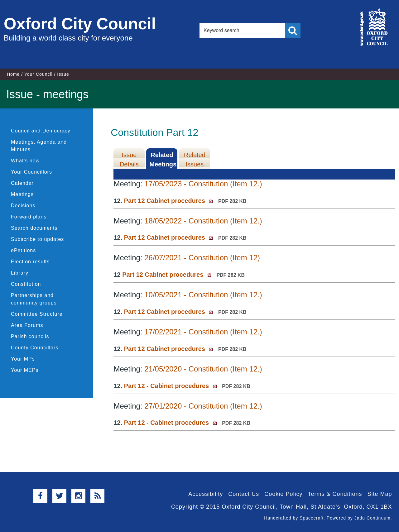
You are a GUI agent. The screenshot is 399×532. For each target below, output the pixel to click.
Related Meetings (163, 160)
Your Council (38, 74)
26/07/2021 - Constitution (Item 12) (202, 258)
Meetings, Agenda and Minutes (39, 146)
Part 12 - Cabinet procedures (187, 386)
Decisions (23, 206)
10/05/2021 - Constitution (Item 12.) (203, 295)
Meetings (22, 194)
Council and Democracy (41, 131)
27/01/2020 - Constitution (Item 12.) (203, 406)
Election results (30, 262)
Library (20, 273)
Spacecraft (312, 518)
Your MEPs (25, 370)
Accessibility (206, 494)
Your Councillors (31, 172)
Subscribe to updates (37, 239)
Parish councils (30, 336)
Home (13, 74)
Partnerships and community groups (34, 299)
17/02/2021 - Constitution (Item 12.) (203, 332)
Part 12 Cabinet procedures (185, 201)
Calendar (22, 183)
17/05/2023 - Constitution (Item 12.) (203, 184)
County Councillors (35, 348)
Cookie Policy (283, 494)
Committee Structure (37, 314)
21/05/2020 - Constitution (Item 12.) (203, 369)
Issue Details (129, 160)
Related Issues (195, 160)
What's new (25, 161)
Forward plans (29, 217)
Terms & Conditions (335, 494)
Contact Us (244, 494)
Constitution (26, 284)
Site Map (380, 494)
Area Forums (27, 325)
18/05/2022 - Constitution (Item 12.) (203, 221)
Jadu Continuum (373, 518)
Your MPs (23, 359)
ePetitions (23, 250)
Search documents (34, 228)
